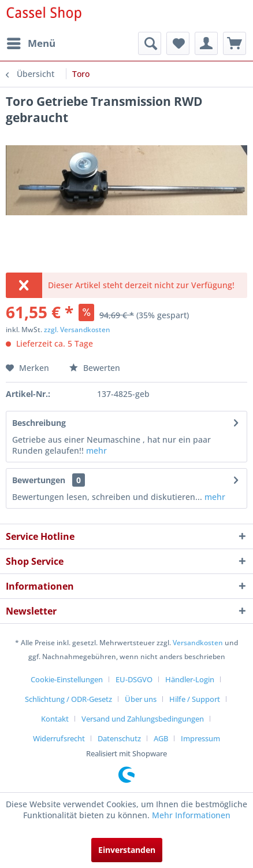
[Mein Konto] (206, 43)
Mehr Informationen (191, 815)
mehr (96, 450)
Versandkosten (198, 643)
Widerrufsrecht (59, 738)
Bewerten (95, 368)
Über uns (141, 699)
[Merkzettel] (178, 43)
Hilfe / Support (195, 699)
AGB (161, 738)
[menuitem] (31, 43)
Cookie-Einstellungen (67, 679)
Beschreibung (39, 423)
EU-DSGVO (134, 679)
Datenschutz (119, 738)
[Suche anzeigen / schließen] (150, 43)
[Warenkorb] (235, 43)
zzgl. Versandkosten (77, 330)
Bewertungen (39, 480)
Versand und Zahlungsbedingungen (143, 719)
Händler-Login (190, 679)
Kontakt (55, 719)
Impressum (200, 738)
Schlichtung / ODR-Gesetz (68, 699)
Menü (31, 42)
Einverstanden (127, 850)
